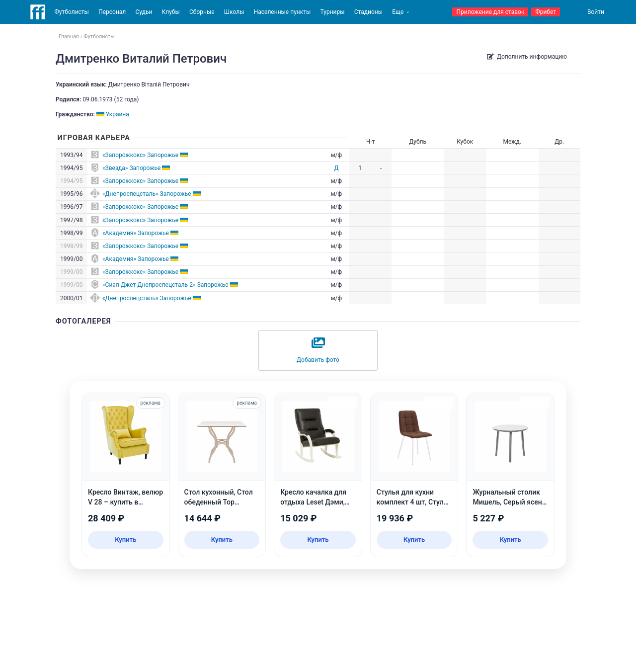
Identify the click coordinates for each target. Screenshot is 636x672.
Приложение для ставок (490, 12)
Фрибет (546, 12)
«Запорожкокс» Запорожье (140, 155)
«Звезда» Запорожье (131, 168)
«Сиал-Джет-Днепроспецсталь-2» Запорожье (165, 285)
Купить (125, 540)
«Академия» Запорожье (136, 233)
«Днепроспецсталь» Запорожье (147, 194)
